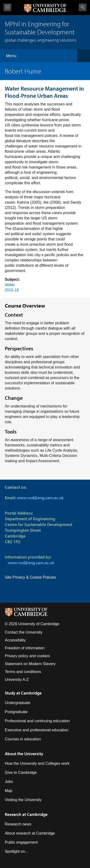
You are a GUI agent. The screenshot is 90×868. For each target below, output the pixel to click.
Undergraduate (18, 703)
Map (9, 791)
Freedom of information (25, 648)
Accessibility (15, 640)
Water (10, 285)
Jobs (9, 782)
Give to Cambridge (21, 773)
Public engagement (21, 842)
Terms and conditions (23, 672)
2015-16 (12, 290)
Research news (18, 824)
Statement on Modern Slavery (30, 664)
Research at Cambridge (26, 814)
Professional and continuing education (37, 721)
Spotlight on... (17, 851)
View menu (7, 8)
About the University (24, 754)
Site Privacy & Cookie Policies (30, 577)
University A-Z (17, 680)
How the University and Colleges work (37, 763)
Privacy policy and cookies (27, 656)
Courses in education (23, 739)
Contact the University (24, 632)
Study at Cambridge (23, 693)
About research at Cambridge (30, 833)
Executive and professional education (37, 730)
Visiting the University (23, 800)
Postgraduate (16, 712)
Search (83, 7)
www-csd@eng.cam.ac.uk (40, 498)
